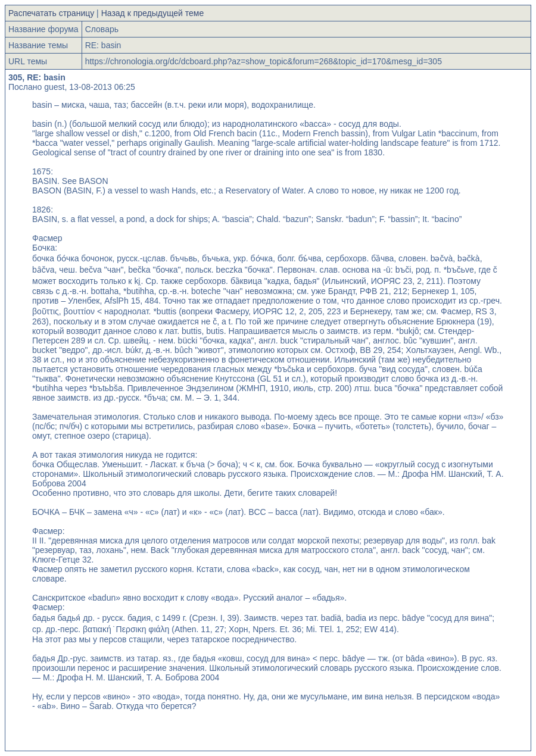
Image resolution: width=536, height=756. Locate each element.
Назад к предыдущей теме (153, 13)
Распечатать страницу (51, 13)
